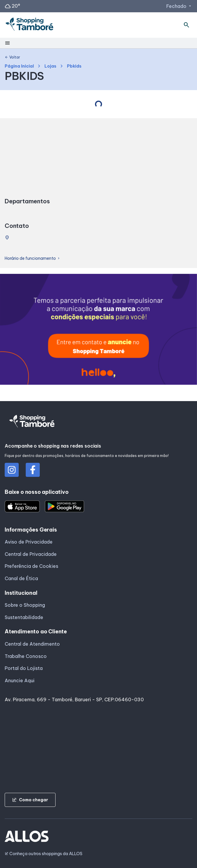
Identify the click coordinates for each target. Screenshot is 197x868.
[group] (98, 330)
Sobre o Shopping (25, 605)
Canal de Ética (21, 578)
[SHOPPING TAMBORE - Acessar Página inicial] (30, 25)
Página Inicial (19, 66)
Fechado (179, 6)
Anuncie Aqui (20, 680)
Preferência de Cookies (31, 566)
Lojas (50, 66)
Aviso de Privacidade (29, 542)
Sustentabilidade (24, 617)
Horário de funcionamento (33, 258)
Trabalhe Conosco (26, 656)
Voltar (12, 57)
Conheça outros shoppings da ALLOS (44, 854)
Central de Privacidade (31, 554)
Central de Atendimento (32, 644)
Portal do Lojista (24, 668)
